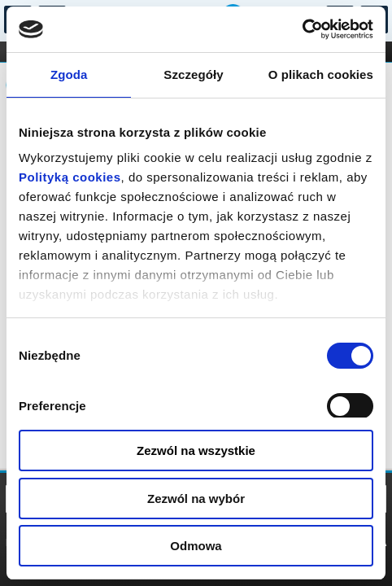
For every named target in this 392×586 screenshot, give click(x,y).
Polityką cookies (70, 177)
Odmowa (196, 546)
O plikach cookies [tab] (321, 74)
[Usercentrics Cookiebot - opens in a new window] (302, 29)
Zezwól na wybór (196, 499)
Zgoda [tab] (69, 74)
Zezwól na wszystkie (196, 450)
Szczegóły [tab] (193, 74)
